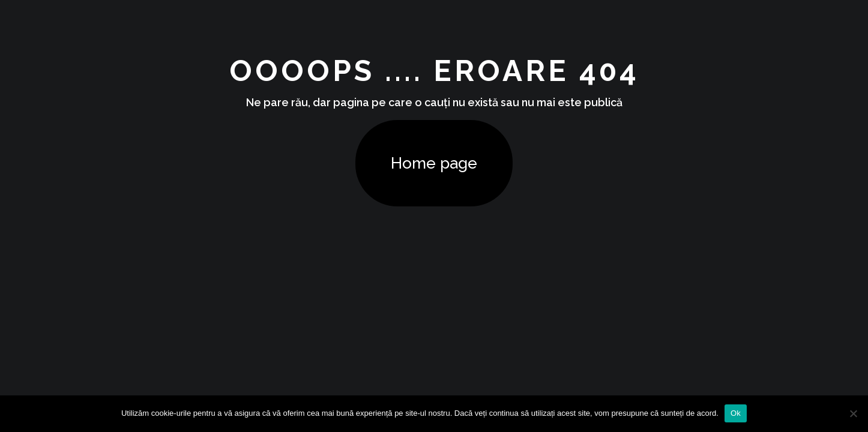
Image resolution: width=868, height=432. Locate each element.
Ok (736, 413)
